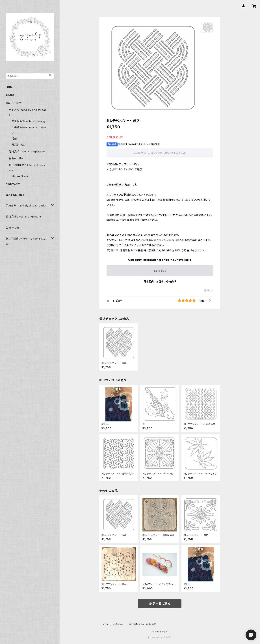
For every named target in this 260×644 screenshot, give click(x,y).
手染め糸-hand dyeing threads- (26, 205)
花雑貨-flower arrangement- (27, 151)
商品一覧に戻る (160, 604)
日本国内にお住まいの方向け (160, 281)
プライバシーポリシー (113, 624)
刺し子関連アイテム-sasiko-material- (26, 241)
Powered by (160, 637)
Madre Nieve (20, 176)
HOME (10, 87)
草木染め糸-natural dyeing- (29, 121)
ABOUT (11, 95)
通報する (209, 290)
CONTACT (13, 184)
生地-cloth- (16, 158)
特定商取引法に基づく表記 (143, 624)
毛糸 (14, 138)
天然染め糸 (18, 145)
